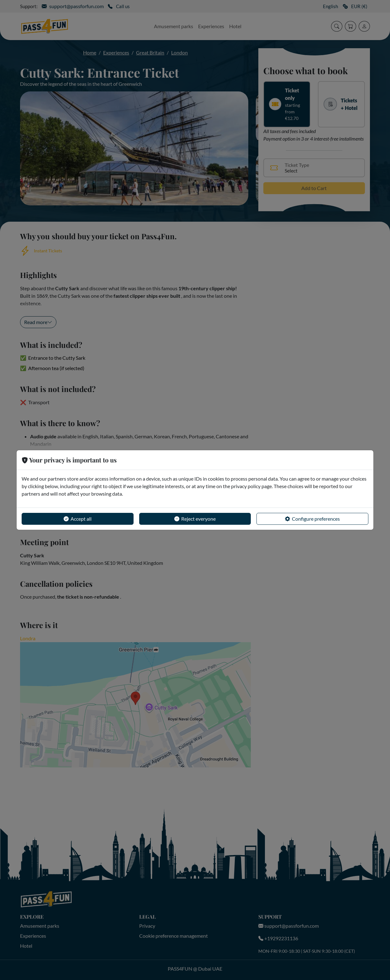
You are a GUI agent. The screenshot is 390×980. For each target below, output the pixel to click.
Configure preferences (312, 519)
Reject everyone (195, 519)
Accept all (78, 519)
